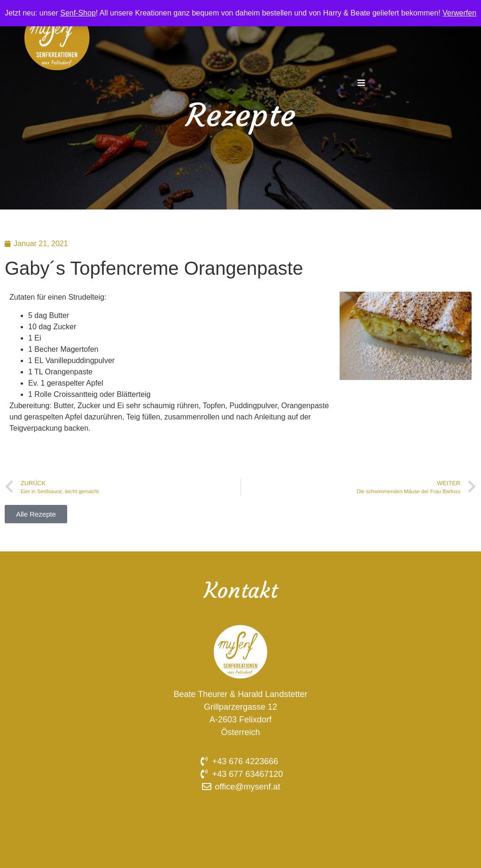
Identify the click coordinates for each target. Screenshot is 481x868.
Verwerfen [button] (459, 13)
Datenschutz (240, 821)
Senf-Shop (78, 13)
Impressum (240, 809)
